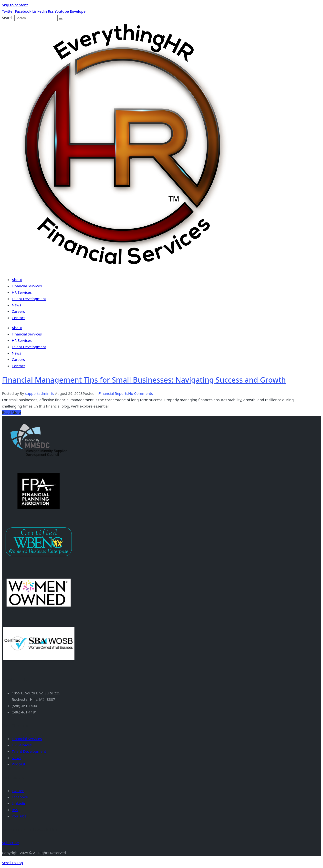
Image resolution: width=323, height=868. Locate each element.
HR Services (22, 292)
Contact (18, 318)
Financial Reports (113, 393)
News (16, 305)
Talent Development (29, 299)
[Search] (61, 19)
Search (8, 18)
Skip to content (15, 5)
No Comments (141, 393)
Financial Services (27, 286)
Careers (18, 311)
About (17, 280)
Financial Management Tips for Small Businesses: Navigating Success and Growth (144, 380)
